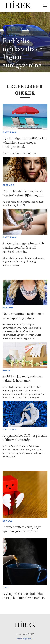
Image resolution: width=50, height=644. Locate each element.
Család (8, 521)
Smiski (7, 370)
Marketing (11, 35)
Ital (5, 588)
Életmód (9, 185)
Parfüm (8, 308)
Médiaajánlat (25, 638)
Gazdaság (10, 132)
